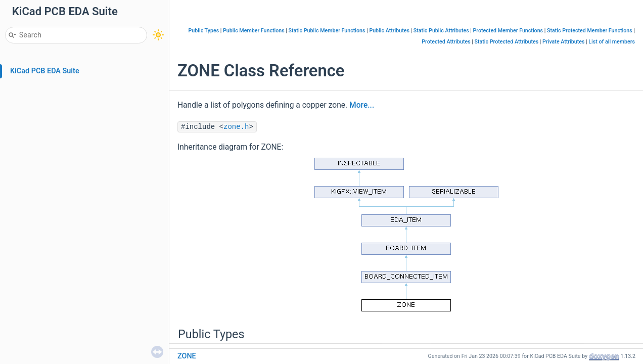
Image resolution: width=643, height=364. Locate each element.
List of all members (612, 42)
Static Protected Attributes (507, 42)
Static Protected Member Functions (590, 31)
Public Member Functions (254, 31)
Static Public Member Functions (327, 31)
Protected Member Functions (508, 31)
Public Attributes (389, 31)
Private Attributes (563, 42)
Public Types (204, 31)
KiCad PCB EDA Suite (45, 71)
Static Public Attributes (441, 31)
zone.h (236, 127)
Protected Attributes (446, 42)
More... (362, 105)
